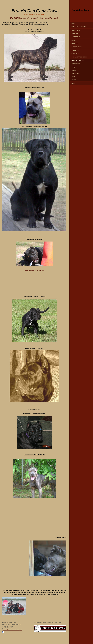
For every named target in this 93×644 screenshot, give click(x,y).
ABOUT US (75, 34)
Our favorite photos (79, 57)
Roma (74, 80)
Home (73, 24)
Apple (74, 70)
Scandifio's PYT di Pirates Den (34, 270)
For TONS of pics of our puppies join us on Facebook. (34, 18)
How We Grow (76, 47)
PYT (74, 77)
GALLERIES (75, 54)
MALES (74, 40)
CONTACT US (76, 37)
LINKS (73, 83)
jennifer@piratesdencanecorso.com (12, 630)
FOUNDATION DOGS (78, 60)
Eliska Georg (76, 64)
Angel (74, 67)
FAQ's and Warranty (79, 27)
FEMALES (75, 44)
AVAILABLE (75, 50)
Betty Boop (76, 73)
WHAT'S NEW (76, 30)
